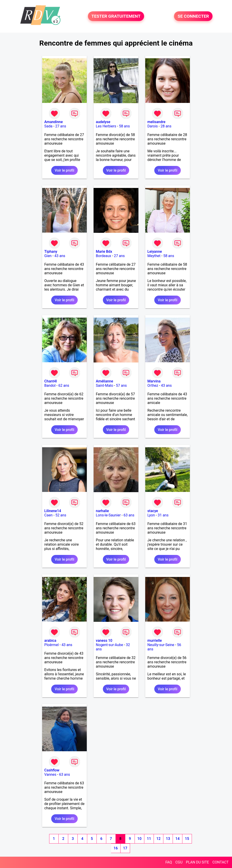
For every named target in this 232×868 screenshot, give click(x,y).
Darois (153, 126)
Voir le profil (64, 170)
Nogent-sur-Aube (109, 645)
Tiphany (51, 252)
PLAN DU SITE (198, 862)
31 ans (163, 515)
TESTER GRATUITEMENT (116, 16)
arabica (50, 641)
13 (168, 839)
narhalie (102, 511)
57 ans (121, 385)
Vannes (50, 774)
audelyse (103, 122)
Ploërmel (52, 645)
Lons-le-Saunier (108, 515)
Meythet (154, 256)
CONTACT (220, 862)
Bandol (50, 385)
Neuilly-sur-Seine (161, 645)
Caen (48, 515)
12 (158, 839)
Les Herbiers (106, 126)
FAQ (169, 862)
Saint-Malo (104, 385)
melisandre (157, 122)
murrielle (155, 641)
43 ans (60, 256)
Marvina (154, 381)
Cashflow (52, 770)
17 (125, 848)
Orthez (153, 385)
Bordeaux (103, 256)
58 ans (124, 126)
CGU (179, 862)
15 (187, 839)
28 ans (166, 126)
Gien (48, 256)
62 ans (64, 385)
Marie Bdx (104, 252)
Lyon (151, 515)
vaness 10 (104, 641)
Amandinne (54, 122)
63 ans (129, 515)
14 (177, 839)
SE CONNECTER (193, 16)
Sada (48, 126)
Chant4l (51, 381)
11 (149, 839)
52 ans (61, 515)
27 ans (61, 126)
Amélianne (104, 381)
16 (116, 848)
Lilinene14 (53, 511)
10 (139, 839)
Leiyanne (155, 252)
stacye (153, 511)
